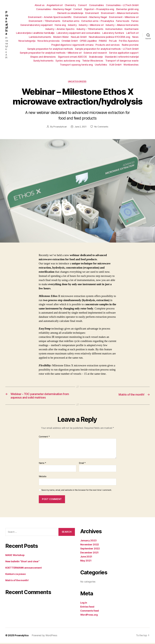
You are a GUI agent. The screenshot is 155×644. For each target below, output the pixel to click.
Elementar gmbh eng (127, 9)
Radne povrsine (130, 45)
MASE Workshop (15, 556)
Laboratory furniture (113, 33)
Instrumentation (114, 29)
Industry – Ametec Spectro (60, 29)
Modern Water (61, 37)
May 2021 (86, 562)
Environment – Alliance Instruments (120, 13)
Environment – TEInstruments (45, 21)
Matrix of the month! (17, 581)
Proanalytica (7, 24)
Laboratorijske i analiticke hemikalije (35, 33)
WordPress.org (89, 616)
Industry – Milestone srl (91, 25)
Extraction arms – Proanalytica (98, 21)
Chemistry (70, 5)
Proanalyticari (60, 127)
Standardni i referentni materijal (122, 57)
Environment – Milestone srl (124, 17)
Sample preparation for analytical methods (50, 49)
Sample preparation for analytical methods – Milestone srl (51, 53)
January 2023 (88, 542)
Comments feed (90, 612)
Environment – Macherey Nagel (90, 17)
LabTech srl (132, 33)
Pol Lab (113, 41)
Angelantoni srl (55, 5)
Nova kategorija (27, 41)
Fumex (135, 21)
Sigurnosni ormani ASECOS (72, 57)
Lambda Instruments (40, 37)
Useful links (101, 65)
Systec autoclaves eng (68, 61)
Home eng (60, 25)
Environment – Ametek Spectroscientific (50, 17)
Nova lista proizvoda (48, 41)
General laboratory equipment (36, 25)
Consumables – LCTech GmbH (122, 5)
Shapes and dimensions (43, 57)
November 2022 (90, 546)
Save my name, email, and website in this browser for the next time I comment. (77, 491)
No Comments (102, 127)
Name (42, 464)
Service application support (124, 53)
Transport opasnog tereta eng (76, 65)
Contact (78, 9)
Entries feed (87, 608)
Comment (44, 438)
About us (40, 5)
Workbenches (131, 65)
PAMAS (103, 41)
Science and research (95, 53)
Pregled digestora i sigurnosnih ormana (72, 45)
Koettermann (132, 29)
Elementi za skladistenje (70, 13)
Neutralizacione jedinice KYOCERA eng (109, 37)
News (135, 37)
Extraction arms (71, 21)
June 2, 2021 (80, 127)
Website (43, 477)
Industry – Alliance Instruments (122, 25)
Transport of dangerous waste (122, 61)
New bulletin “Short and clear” (22, 562)
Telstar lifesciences (93, 61)
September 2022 (90, 550)
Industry (72, 25)
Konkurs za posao (16, 575)
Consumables (96, 5)
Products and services (108, 45)
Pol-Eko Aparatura (129, 41)
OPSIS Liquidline (88, 41)
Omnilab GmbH (70, 41)
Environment (92, 13)
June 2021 (86, 558)
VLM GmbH (115, 65)
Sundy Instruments (43, 61)
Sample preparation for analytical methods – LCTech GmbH (107, 49)
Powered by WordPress (45, 636)
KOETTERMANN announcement (24, 569)
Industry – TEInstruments (90, 29)
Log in (84, 604)
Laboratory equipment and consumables (78, 33)
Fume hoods (123, 21)
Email (82, 464)
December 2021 (89, 554)
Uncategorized (77, 82)
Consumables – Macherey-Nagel (54, 9)
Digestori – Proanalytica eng (99, 9)
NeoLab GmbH (79, 37)
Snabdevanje (96, 57)
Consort (82, 5)
